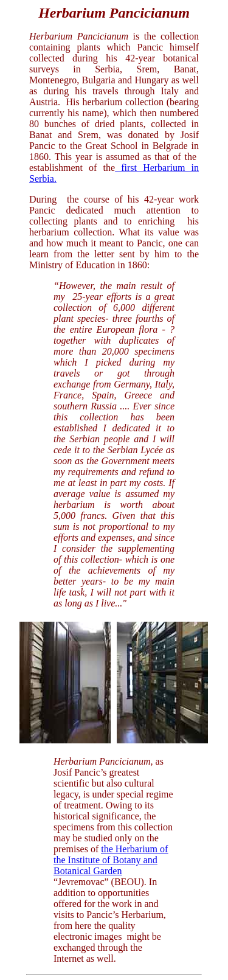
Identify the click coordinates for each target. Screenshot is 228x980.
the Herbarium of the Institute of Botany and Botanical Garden (111, 860)
